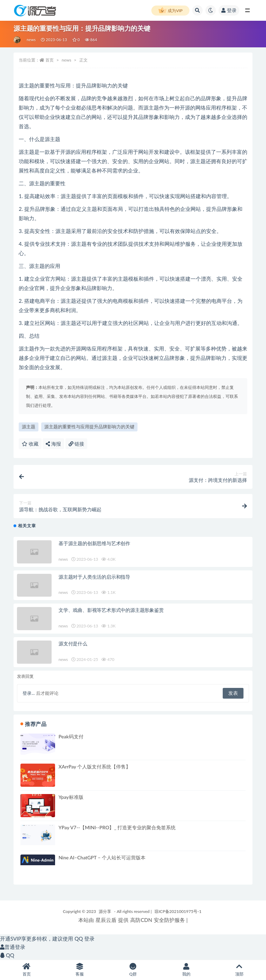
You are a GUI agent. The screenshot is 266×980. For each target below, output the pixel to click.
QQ (7, 955)
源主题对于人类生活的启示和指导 (94, 577)
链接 (77, 444)
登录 (229, 10)
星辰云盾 (106, 920)
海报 (53, 444)
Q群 (133, 970)
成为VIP (170, 11)
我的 (186, 970)
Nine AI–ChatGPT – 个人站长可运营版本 (102, 857)
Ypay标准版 (71, 797)
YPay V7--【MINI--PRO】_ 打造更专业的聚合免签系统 (117, 827)
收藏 (30, 444)
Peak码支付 (71, 736)
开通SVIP (11, 939)
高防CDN (141, 920)
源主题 (29, 427)
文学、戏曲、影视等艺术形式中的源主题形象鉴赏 (111, 610)
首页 (50, 60)
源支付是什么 (73, 643)
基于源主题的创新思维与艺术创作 (94, 543)
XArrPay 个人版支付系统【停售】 (95, 767)
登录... (29, 693)
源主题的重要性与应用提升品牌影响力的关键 (89, 427)
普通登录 (13, 947)
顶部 (239, 970)
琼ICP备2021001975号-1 (178, 911)
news (31, 40)
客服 (80, 970)
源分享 (105, 911)
